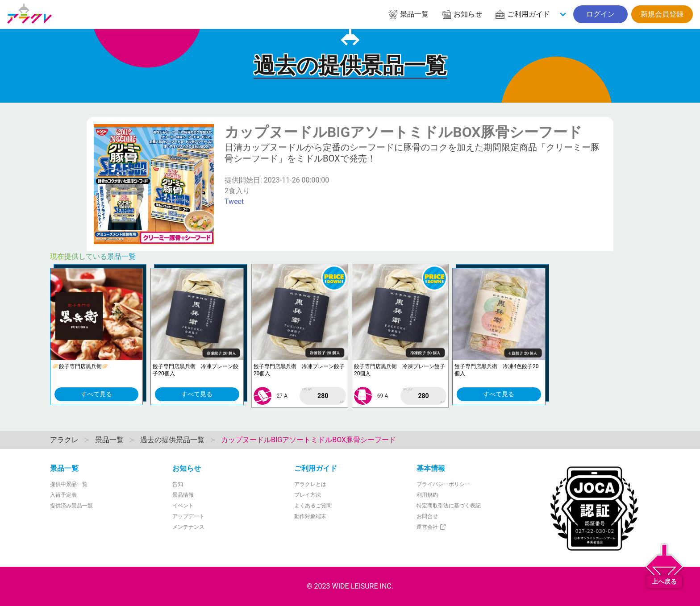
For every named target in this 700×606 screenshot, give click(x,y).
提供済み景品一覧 (71, 506)
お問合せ (427, 516)
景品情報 (183, 495)
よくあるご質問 (313, 506)
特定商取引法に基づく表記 (449, 506)
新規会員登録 (662, 14)
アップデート (188, 516)
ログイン (600, 14)
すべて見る (96, 394)
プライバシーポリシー (443, 484)
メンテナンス (188, 527)
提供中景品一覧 (69, 484)
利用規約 (427, 495)
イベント (183, 506)
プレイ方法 (308, 495)
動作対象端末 (310, 516)
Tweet (234, 201)
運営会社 (431, 527)
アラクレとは (310, 484)
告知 (178, 484)
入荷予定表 (63, 495)
